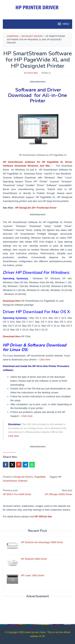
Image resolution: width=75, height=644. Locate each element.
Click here (45, 360)
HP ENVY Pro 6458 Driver (19, 492)
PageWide (40, 477)
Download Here (12, 301)
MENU (63, 24)
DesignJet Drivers (23, 477)
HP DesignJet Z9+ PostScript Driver (36, 208)
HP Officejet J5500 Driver (56, 492)
